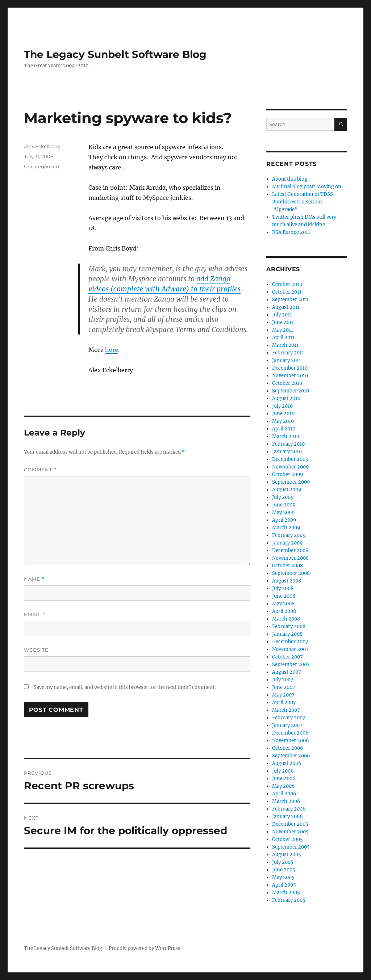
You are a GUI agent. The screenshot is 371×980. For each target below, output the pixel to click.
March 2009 (286, 528)
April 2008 (284, 611)
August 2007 (287, 672)
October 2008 (287, 566)
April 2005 (284, 885)
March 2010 (286, 436)
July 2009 (283, 497)
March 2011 (285, 345)
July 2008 (283, 588)
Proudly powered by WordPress (145, 948)
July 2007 (283, 680)
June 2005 (284, 870)
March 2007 (286, 710)
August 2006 (287, 763)
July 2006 (283, 771)
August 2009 (287, 490)
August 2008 (287, 581)
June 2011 (283, 322)
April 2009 (284, 520)
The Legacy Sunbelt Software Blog (115, 54)
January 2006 (287, 817)
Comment (40, 470)
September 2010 (291, 391)
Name (34, 579)
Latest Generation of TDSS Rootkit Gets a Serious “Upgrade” (303, 202)
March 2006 (286, 801)
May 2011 (283, 330)
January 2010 (287, 452)
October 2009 (288, 474)
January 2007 (287, 725)
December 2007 (290, 642)
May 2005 (283, 877)
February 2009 (289, 535)
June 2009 (284, 505)
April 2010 (284, 429)
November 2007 (290, 649)
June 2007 (284, 687)
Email (35, 615)
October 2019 (287, 284)
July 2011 (282, 315)
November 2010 (290, 376)
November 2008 (290, 558)
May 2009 (284, 512)
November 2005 (290, 832)
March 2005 (286, 893)
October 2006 (288, 748)
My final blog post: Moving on (307, 187)
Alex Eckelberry (42, 146)
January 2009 (287, 543)
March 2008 (286, 619)
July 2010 (282, 406)
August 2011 (286, 307)
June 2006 (284, 779)
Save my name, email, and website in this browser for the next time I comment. (125, 687)
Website (36, 650)
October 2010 (287, 383)
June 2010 (283, 414)
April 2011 (283, 338)
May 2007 (283, 695)
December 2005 (290, 824)
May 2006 (284, 786)
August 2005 (287, 855)
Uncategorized (41, 167)
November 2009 (291, 467)
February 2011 (288, 353)
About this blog (290, 179)
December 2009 (290, 459)
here (112, 350)
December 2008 (290, 550)
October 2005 (287, 839)
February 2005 (289, 900)
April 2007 (284, 703)
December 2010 (290, 368)
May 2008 (283, 604)
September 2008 (291, 573)
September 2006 (291, 756)
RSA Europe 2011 (291, 232)
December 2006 (290, 733)
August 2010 (286, 398)
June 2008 (284, 596)
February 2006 (289, 809)
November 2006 (291, 741)
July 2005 (283, 862)
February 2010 (288, 444)
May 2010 (283, 421)
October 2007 (287, 657)
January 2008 (287, 634)
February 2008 (289, 626)
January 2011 (287, 360)
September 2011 (290, 300)
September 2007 (291, 664)
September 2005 (291, 847)
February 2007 (289, 718)
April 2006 (284, 794)
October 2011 (287, 292)
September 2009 (291, 482)
